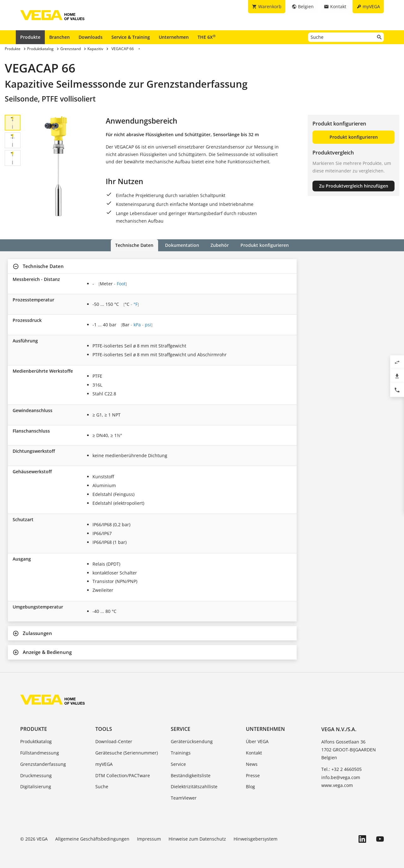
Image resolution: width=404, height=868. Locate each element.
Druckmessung (36, 775)
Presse (253, 775)
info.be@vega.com (341, 777)
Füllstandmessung (40, 753)
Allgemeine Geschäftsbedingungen (92, 839)
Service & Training (131, 37)
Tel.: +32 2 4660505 (342, 769)
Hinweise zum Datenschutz (197, 839)
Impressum (149, 839)
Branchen (59, 37)
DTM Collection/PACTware (123, 775)
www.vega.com (337, 785)
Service (181, 729)
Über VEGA (257, 741)
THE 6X (207, 37)
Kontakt (254, 753)
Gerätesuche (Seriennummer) (127, 753)
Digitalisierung (36, 786)
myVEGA (104, 764)
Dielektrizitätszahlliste (194, 786)
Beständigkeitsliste (191, 775)
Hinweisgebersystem (255, 839)
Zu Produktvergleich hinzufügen (354, 186)
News (252, 764)
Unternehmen (174, 37)
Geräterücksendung (192, 741)
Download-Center (114, 741)
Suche (102, 786)
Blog (250, 786)
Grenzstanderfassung (43, 764)
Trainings (181, 753)
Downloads (91, 37)
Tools (104, 729)
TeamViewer (184, 798)
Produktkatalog (36, 741)
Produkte (30, 37)
